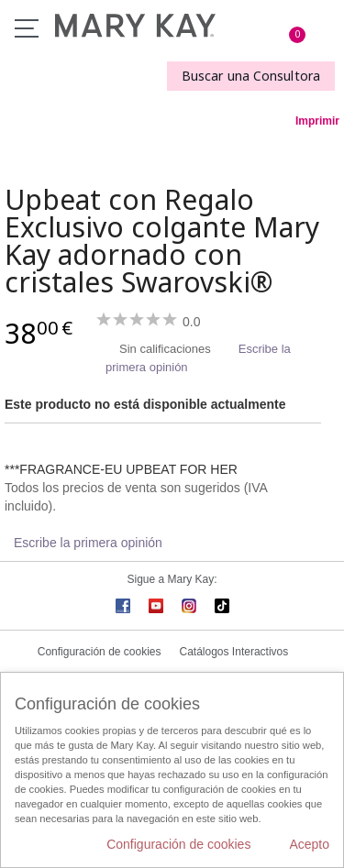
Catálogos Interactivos (234, 652)
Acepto (309, 844)
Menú (27, 28)
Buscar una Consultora (251, 76)
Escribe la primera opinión (88, 543)
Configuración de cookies (100, 652)
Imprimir (317, 121)
